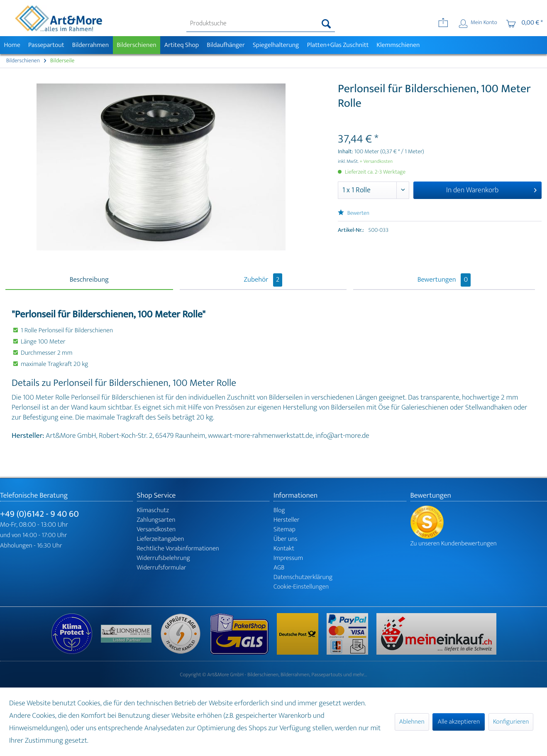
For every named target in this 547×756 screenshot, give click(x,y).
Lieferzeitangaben (161, 539)
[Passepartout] (46, 45)
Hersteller (287, 520)
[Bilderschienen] (137, 45)
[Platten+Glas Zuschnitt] (338, 45)
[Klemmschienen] (398, 45)
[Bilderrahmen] (90, 45)
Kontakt (284, 549)
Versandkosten (156, 529)
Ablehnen (412, 722)
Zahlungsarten (156, 520)
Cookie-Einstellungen (301, 587)
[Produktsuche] (261, 24)
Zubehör (263, 280)
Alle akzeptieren (459, 722)
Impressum (288, 558)
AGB (279, 568)
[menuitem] (261, 24)
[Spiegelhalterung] (276, 45)
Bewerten (354, 213)
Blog (279, 510)
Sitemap (284, 529)
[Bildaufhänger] (226, 45)
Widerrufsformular (162, 568)
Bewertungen (444, 280)
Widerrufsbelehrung (164, 558)
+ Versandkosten (376, 162)
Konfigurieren (511, 722)
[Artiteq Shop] (182, 45)
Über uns (286, 539)
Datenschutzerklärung (303, 577)
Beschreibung (89, 280)
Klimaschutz (153, 510)
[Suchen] (326, 24)
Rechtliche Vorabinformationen (178, 549)
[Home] (12, 45)
